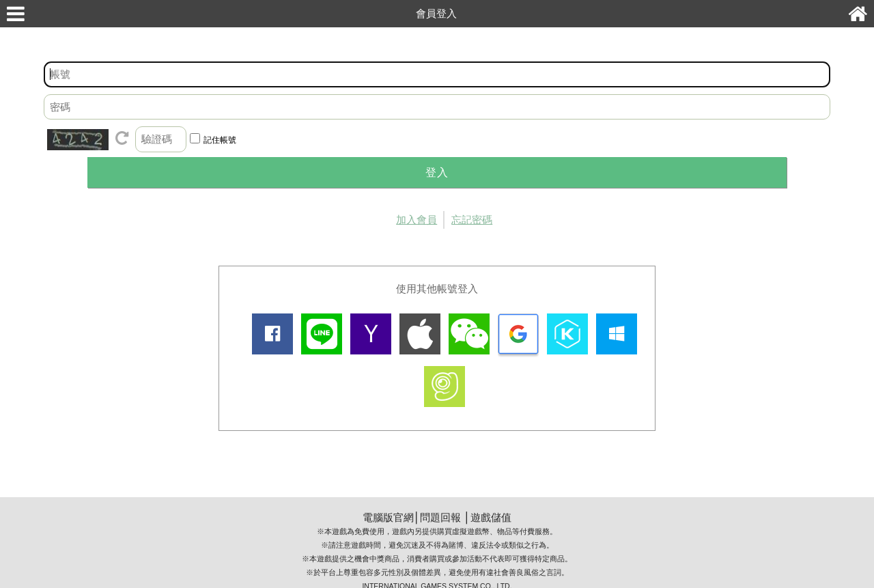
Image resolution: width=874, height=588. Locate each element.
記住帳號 (220, 140)
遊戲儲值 (491, 517)
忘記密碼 (472, 220)
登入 (437, 172)
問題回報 (440, 517)
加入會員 (417, 220)
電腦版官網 (388, 517)
